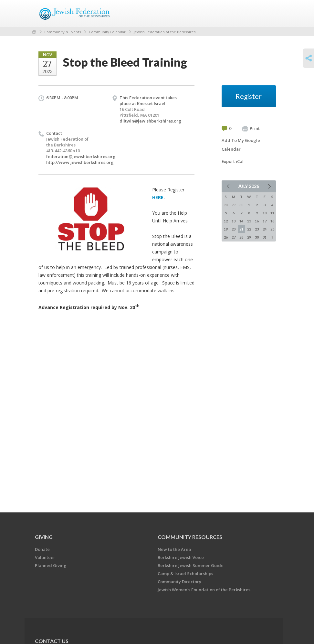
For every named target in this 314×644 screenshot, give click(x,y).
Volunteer (45, 557)
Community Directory (179, 582)
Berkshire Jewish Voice (181, 557)
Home (34, 32)
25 (272, 229)
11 (272, 213)
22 (249, 229)
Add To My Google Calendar (241, 145)
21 (241, 229)
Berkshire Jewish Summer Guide (191, 565)
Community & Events (63, 32)
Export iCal (233, 161)
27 (234, 237)
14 (241, 221)
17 (265, 221)
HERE (158, 197)
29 (249, 237)
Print (251, 129)
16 (257, 221)
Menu (268, 14)
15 (249, 221)
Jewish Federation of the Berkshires (165, 32)
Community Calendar (107, 32)
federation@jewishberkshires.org (81, 156)
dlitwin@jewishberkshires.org (150, 121)
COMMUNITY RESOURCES (190, 537)
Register (249, 96)
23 (257, 229)
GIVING (44, 537)
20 (234, 229)
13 (234, 221)
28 (241, 237)
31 (265, 237)
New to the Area (174, 549)
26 (226, 237)
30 (257, 237)
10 (265, 213)
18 (272, 221)
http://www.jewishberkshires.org (80, 162)
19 (226, 229)
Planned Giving (51, 565)
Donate (42, 549)
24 (265, 229)
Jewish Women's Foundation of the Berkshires (204, 590)
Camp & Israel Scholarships (185, 574)
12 (226, 221)
